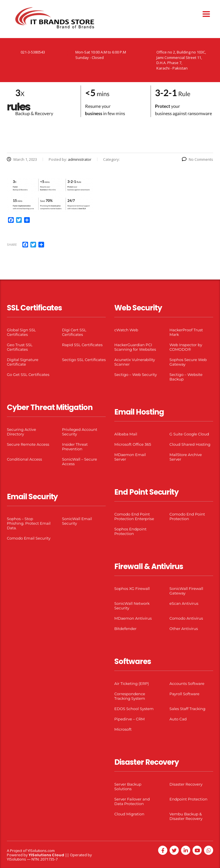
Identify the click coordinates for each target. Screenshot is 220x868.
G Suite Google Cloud (189, 434)
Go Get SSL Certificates (28, 374)
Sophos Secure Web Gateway (188, 362)
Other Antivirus (184, 629)
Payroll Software (185, 694)
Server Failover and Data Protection (132, 801)
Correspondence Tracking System (130, 696)
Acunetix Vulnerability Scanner (135, 362)
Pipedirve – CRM (129, 719)
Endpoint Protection (188, 799)
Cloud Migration (129, 814)
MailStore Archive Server (186, 457)
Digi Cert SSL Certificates (74, 332)
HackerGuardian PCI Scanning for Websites (135, 347)
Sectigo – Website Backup (186, 377)
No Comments (198, 159)
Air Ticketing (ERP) (132, 683)
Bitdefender (125, 629)
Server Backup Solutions (128, 786)
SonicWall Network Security (132, 606)
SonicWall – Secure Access (80, 461)
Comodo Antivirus (186, 618)
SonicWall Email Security (77, 521)
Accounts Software (187, 683)
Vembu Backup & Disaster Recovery (186, 816)
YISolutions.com (41, 851)
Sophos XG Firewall (132, 588)
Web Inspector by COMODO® (186, 347)
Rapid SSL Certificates (82, 345)
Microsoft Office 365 (133, 444)
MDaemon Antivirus (133, 618)
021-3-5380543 (33, 52)
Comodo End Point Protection (187, 516)
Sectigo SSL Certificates (84, 360)
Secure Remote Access (28, 444)
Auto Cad (178, 719)
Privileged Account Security (80, 432)
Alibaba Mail (126, 434)
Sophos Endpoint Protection (130, 531)
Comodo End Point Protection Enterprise (134, 516)
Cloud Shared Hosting (190, 444)
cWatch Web (126, 330)
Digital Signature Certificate (23, 362)
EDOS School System (134, 709)
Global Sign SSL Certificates (21, 332)
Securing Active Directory (21, 432)
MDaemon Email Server (130, 457)
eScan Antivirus (184, 603)
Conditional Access (24, 459)
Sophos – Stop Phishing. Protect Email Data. (29, 523)
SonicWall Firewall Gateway (186, 591)
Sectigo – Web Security (135, 374)
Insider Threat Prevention (75, 447)
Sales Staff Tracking (188, 709)
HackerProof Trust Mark (186, 332)
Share (12, 244)
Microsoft (123, 729)
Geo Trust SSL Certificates (20, 347)
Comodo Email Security (29, 538)
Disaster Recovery (186, 784)
